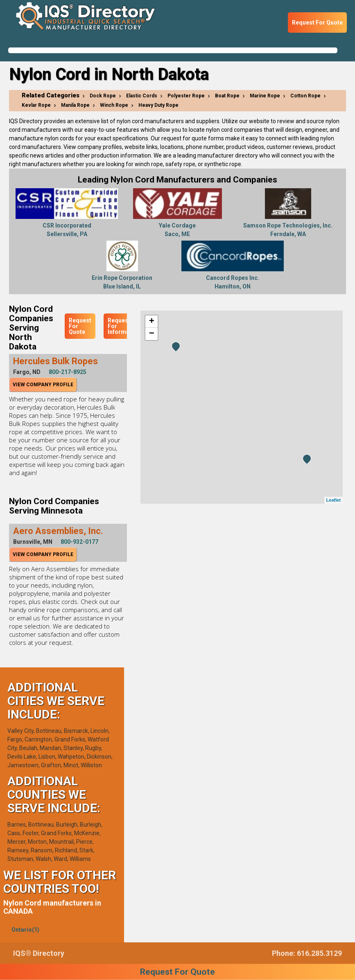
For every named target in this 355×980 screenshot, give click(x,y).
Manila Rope (75, 105)
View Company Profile (43, 385)
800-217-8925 (68, 372)
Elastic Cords (142, 96)
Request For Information (124, 326)
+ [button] (152, 322)
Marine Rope (265, 96)
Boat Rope (227, 96)
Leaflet (334, 500)
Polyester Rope (186, 96)
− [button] (152, 334)
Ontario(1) (25, 930)
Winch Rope (114, 105)
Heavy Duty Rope (158, 105)
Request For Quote (317, 23)
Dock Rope (103, 96)
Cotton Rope (305, 96)
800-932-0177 (79, 542)
